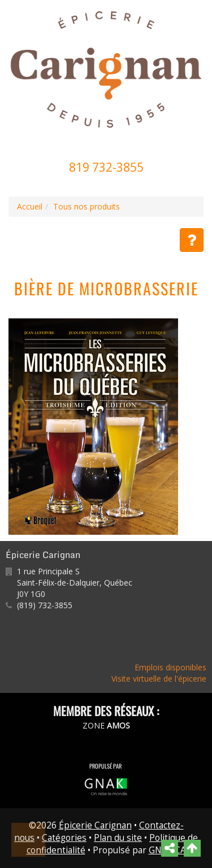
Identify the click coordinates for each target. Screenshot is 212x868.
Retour (29, 839)
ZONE (106, 725)
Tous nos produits (86, 206)
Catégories (64, 838)
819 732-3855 (106, 167)
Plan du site (118, 838)
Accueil (30, 206)
